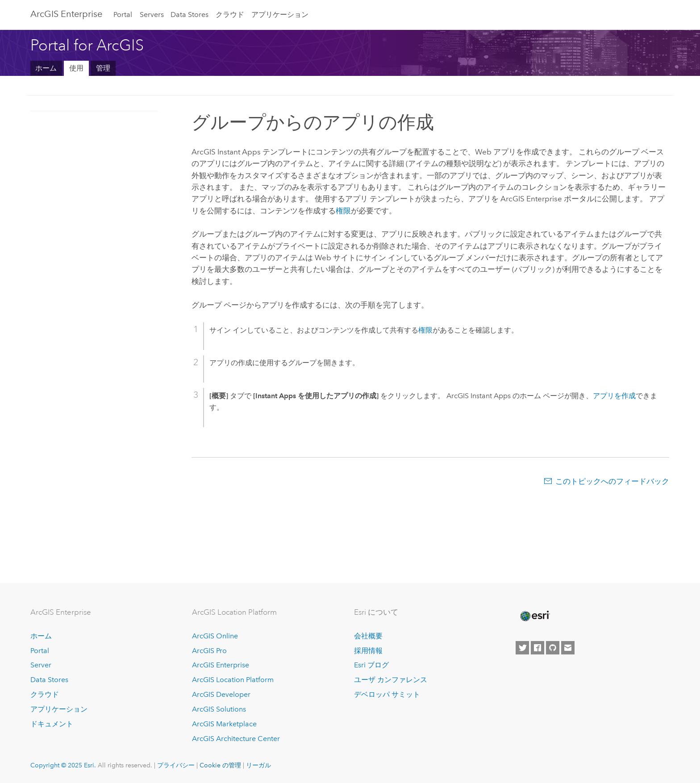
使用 (76, 68)
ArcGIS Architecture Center (236, 739)
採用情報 (368, 651)
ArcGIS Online (215, 636)
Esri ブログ (371, 665)
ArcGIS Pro (209, 651)
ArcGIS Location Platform (233, 680)
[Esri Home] (534, 616)
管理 (103, 68)
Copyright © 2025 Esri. (63, 765)
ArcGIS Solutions (219, 709)
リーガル (258, 765)
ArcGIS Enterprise (66, 14)
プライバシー (176, 765)
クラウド (230, 15)
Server (41, 665)
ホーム (46, 68)
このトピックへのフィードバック (612, 481)
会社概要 (368, 636)
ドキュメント (52, 724)
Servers (152, 15)
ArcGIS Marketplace (224, 724)
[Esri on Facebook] (537, 648)
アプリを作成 (614, 396)
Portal (123, 15)
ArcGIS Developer (221, 694)
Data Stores (190, 15)
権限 (343, 211)
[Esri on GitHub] (553, 648)
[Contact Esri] (568, 648)
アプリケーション (280, 15)
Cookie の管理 (220, 765)
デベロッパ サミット (387, 694)
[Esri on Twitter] (522, 648)
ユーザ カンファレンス (391, 680)
